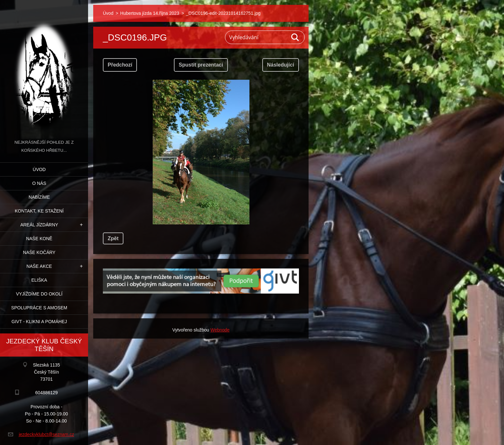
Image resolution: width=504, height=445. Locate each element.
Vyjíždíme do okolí (39, 294)
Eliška (39, 280)
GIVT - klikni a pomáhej (39, 322)
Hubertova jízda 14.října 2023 (150, 13)
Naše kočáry (39, 252)
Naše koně (39, 239)
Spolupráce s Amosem (39, 308)
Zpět (113, 238)
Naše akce (39, 266)
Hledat (295, 37)
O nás (39, 183)
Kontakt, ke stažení (39, 211)
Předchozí (120, 65)
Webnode (220, 330)
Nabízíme (39, 197)
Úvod (39, 169)
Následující (281, 65)
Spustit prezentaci (201, 65)
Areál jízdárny (39, 225)
